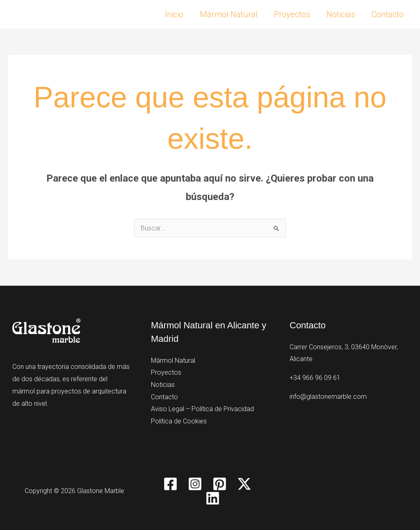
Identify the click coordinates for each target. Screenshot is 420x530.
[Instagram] (195, 484)
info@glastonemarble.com (328, 397)
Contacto (388, 14)
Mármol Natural (229, 14)
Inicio (174, 14)
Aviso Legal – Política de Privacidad (202, 409)
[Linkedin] (213, 498)
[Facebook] (170, 484)
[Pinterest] (220, 484)
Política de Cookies (179, 421)
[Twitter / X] (244, 484)
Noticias (341, 14)
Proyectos (292, 14)
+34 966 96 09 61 (315, 378)
